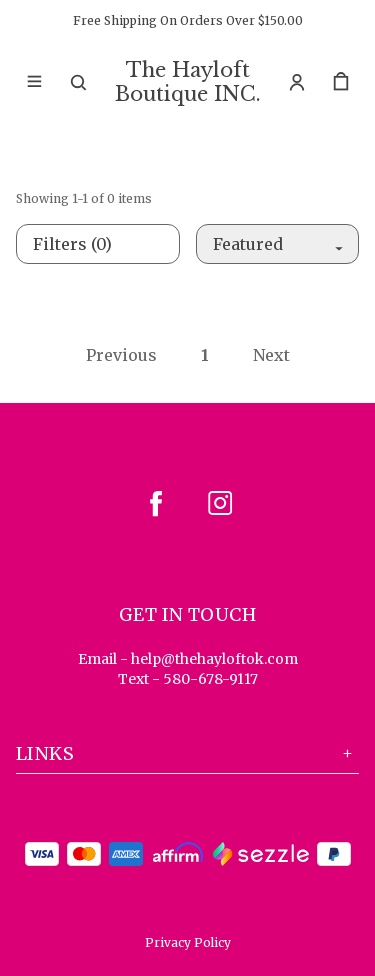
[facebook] (156, 503)
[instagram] (220, 503)
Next (271, 355)
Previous (121, 355)
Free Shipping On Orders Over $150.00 (188, 20)
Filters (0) (72, 244)
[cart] (341, 82)
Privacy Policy (188, 942)
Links (187, 753)
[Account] (297, 82)
